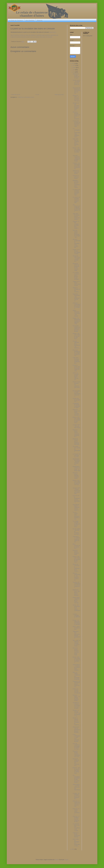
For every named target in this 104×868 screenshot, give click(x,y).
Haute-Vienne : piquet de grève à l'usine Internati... (76, 600)
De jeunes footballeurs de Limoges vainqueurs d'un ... (76, 353)
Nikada (56, 860)
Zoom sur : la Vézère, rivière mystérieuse (76, 811)
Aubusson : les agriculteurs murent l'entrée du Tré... (76, 684)
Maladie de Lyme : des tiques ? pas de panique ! (76, 593)
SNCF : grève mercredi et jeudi (76, 628)
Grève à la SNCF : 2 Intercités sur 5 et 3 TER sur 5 (76, 98)
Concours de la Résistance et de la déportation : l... (76, 499)
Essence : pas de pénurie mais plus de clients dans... (76, 770)
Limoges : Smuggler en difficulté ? (76, 616)
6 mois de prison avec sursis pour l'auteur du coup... (76, 368)
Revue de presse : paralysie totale (76, 552)
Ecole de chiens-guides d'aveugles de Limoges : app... (76, 234)
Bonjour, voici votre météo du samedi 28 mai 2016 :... (76, 336)
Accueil (37, 95)
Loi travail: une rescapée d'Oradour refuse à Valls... (76, 200)
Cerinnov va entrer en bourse (76, 172)
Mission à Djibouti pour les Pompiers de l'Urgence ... (76, 721)
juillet (74, 68)
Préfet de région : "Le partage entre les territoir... (76, 698)
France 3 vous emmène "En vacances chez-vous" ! (76, 385)
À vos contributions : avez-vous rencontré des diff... (76, 738)
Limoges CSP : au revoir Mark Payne (76, 426)
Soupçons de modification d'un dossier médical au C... (76, 585)
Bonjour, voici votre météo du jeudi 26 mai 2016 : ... (76, 483)
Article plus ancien (59, 95)
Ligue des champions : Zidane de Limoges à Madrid (76, 158)
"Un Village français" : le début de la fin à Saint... (76, 524)
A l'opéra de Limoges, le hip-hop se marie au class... (76, 124)
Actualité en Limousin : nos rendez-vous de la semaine (76, 705)
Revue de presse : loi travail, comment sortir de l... (76, 412)
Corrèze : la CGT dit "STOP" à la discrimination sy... (76, 713)
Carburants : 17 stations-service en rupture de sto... (76, 539)
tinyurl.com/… (53, 32)
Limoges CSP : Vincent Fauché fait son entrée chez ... (76, 491)
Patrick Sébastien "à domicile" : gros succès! (76, 313)
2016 (73, 63)
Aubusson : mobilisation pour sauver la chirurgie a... (76, 306)
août (74, 65)
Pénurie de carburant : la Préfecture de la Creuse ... (76, 568)
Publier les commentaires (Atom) (26, 97)
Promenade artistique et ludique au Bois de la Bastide (76, 329)
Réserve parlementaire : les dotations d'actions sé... (76, 577)
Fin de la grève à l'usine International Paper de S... (76, 394)
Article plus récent (16, 95)
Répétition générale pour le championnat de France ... (76, 184)
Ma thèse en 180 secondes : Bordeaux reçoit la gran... (76, 106)
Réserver (40, 20)
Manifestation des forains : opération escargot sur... (76, 462)
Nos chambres (30, 20)
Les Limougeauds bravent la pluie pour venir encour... (76, 779)
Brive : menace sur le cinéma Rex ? (76, 546)
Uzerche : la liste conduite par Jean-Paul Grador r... (76, 225)
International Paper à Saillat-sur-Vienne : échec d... (76, 507)
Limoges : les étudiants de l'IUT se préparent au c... (76, 796)
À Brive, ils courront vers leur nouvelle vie (76, 691)
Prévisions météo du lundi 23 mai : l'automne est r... (76, 762)
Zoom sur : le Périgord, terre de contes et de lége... (76, 819)
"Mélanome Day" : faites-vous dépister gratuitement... (76, 635)
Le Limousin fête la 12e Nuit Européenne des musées (76, 827)
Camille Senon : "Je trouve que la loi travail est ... (76, 83)
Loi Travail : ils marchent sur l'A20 (76, 455)
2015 (73, 849)
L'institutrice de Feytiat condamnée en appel (76, 405)
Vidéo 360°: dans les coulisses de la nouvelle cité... (76, 142)
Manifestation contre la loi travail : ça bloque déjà (76, 469)
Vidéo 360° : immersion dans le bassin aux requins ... (76, 216)
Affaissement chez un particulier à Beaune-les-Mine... (76, 730)
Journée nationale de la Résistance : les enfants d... (76, 344)
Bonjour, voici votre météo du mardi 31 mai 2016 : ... (76, 151)
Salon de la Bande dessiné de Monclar (76, 835)
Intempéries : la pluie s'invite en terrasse (76, 76)
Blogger (66, 860)
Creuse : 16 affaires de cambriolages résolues (76, 622)
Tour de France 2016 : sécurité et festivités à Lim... (76, 516)
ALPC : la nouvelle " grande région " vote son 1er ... (76, 376)
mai (74, 72)
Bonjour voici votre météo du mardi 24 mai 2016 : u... (76, 660)
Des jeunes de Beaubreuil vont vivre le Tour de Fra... (76, 91)
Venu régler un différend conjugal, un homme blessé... (76, 643)
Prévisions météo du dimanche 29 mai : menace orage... (76, 267)
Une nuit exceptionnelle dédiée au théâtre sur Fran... (76, 746)
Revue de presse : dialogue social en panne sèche (76, 651)
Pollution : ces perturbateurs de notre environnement (76, 166)
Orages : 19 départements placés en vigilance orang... (76, 321)
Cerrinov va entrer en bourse (76, 177)
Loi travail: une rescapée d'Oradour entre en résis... (76, 192)
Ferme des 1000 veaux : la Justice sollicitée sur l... (76, 259)
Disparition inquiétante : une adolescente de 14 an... (76, 297)
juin (74, 70)
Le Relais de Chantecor (16, 20)
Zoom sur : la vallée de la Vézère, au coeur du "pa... (76, 804)
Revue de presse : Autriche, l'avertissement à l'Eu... (76, 754)
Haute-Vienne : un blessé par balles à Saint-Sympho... (76, 667)
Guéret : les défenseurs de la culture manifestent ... (76, 608)
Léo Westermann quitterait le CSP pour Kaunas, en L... (76, 208)
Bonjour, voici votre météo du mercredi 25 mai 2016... (76, 559)
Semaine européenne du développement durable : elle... (76, 243)
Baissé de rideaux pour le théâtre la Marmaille (76, 442)
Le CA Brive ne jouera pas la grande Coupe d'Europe (76, 276)
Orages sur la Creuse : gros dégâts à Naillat (76, 252)
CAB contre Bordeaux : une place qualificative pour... (76, 360)
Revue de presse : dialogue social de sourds (76, 476)
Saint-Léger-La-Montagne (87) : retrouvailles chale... (76, 842)
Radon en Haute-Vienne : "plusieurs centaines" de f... (76, 433)
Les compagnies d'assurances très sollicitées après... (76, 133)
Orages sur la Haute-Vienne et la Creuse (76, 284)
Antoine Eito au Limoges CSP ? (76, 400)
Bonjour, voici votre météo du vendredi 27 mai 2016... (76, 420)
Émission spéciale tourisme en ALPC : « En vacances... (76, 115)
